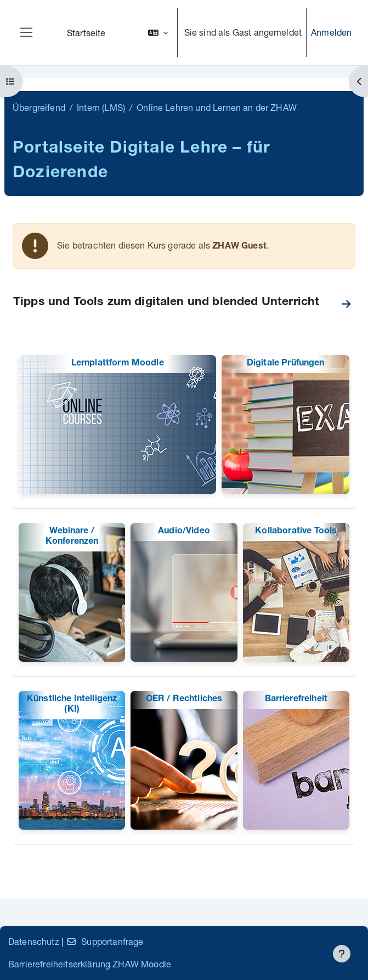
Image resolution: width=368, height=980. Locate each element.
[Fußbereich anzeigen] (342, 954)
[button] (158, 33)
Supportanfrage (104, 941)
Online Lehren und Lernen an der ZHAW (217, 107)
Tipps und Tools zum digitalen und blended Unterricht (166, 303)
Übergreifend (39, 107)
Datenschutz (34, 941)
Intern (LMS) (101, 107)
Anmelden (331, 32)
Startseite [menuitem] (86, 33)
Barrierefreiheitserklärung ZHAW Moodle (90, 964)
